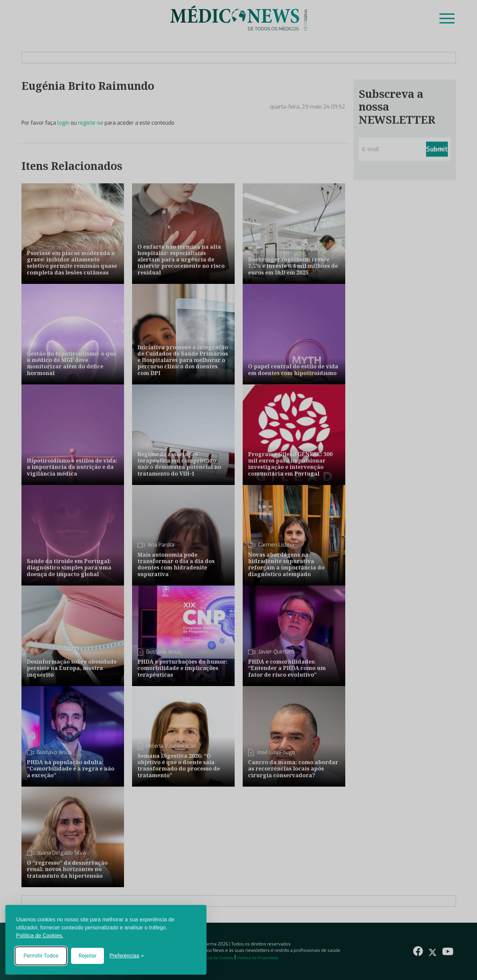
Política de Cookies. (40, 936)
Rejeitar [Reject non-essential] (87, 956)
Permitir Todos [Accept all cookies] (41, 956)
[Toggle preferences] (127, 956)
